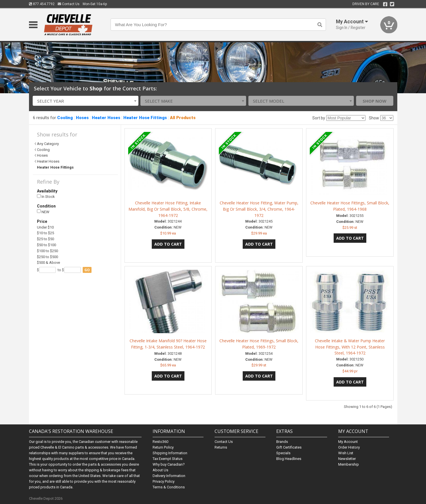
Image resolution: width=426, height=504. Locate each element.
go (87, 270)
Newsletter (347, 459)
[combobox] (86, 101)
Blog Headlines (289, 459)
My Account (348, 442)
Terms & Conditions (169, 487)
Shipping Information (170, 453)
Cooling (65, 118)
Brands (282, 442)
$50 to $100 (46, 245)
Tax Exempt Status (168, 459)
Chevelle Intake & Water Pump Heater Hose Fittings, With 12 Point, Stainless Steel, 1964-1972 (350, 347)
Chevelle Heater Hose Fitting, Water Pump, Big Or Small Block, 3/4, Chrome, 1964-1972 (259, 209)
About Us (160, 470)
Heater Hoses (106, 118)
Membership (349, 464)
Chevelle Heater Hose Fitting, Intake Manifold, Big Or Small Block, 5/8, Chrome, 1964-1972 (168, 209)
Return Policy (163, 447)
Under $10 (45, 227)
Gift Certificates (289, 447)
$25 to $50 (45, 239)
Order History (349, 447)
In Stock (46, 197)
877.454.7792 (42, 4)
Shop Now (375, 101)
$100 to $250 (47, 251)
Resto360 (160, 442)
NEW (43, 212)
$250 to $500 (47, 257)
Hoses (82, 118)
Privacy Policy (164, 481)
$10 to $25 (45, 233)
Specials (283, 453)
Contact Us (69, 4)
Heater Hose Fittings (145, 118)
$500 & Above (48, 263)
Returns (221, 447)
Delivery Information (169, 476)
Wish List (346, 453)
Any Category (48, 144)
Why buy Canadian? (169, 464)
